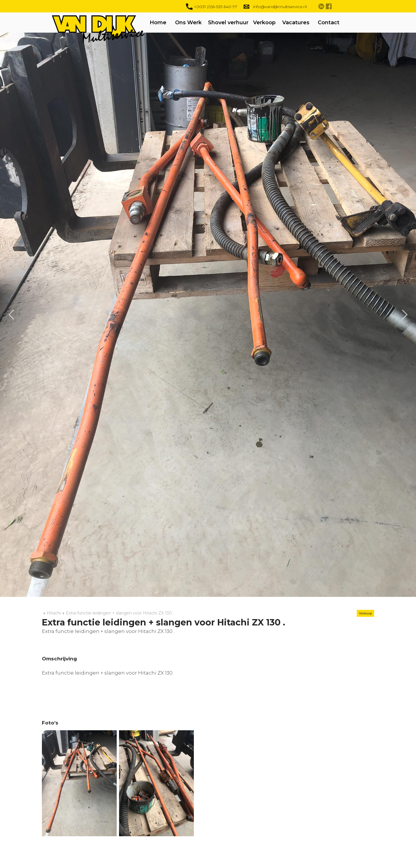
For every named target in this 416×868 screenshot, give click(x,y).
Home (158, 23)
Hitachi (54, 613)
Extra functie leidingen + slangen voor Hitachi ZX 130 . (120, 613)
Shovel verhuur (228, 23)
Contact (329, 23)
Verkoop (264, 23)
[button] (12, 315)
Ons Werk (188, 23)
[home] (111, 41)
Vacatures (296, 23)
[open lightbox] (79, 783)
